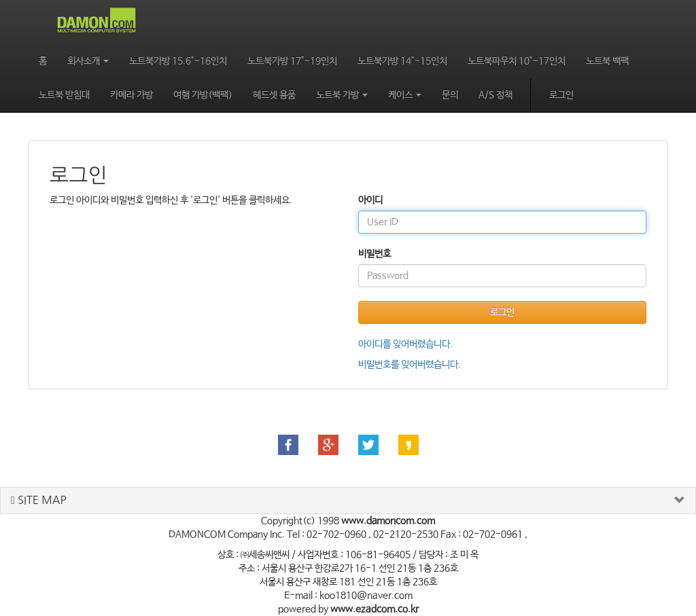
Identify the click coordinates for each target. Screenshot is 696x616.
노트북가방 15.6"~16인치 (178, 61)
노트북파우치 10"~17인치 (517, 61)
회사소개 (88, 61)
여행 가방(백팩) (203, 95)
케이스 (405, 95)
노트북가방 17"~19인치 (292, 61)
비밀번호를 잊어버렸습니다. (410, 365)
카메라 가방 (132, 95)
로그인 (561, 95)
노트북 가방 (342, 95)
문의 (450, 95)
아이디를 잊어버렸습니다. (405, 344)
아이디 (370, 200)
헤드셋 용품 (274, 95)
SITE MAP (39, 500)
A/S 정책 (495, 95)
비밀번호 (375, 254)
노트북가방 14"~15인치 (402, 61)
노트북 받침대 (64, 95)
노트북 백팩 (607, 61)
